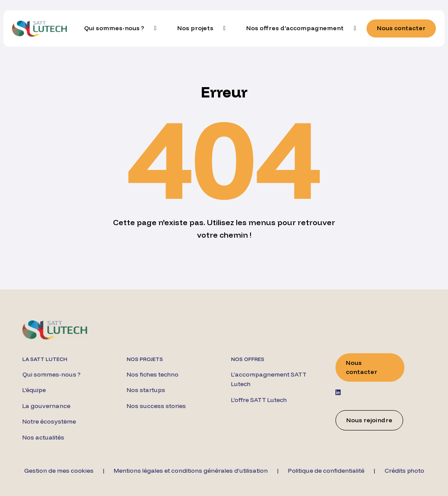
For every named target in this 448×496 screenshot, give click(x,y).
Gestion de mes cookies (59, 471)
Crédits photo (404, 471)
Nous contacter (401, 28)
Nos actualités (43, 437)
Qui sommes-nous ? (114, 28)
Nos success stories (156, 406)
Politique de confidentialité (326, 471)
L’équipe (34, 390)
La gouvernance (46, 406)
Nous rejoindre (369, 420)
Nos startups (146, 390)
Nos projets (195, 28)
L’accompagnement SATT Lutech (269, 379)
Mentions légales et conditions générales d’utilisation (191, 471)
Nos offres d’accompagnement (295, 28)
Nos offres (248, 359)
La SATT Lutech (45, 359)
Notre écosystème (49, 421)
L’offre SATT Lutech (259, 400)
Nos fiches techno (153, 374)
